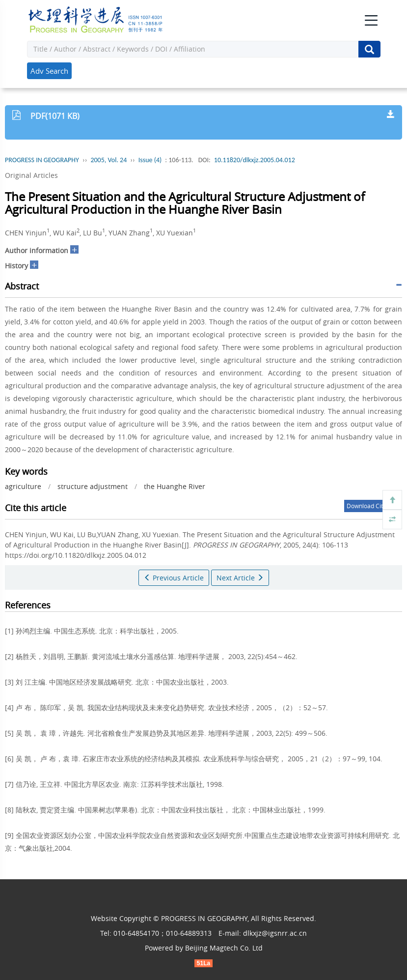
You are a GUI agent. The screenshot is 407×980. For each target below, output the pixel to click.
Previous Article (174, 578)
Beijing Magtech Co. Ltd (224, 948)
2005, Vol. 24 (109, 160)
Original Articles (31, 175)
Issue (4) (150, 160)
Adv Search (49, 71)
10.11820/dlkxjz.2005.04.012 (255, 160)
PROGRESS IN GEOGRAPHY (42, 160)
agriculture (23, 486)
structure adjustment (93, 486)
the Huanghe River (175, 486)
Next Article (240, 578)
